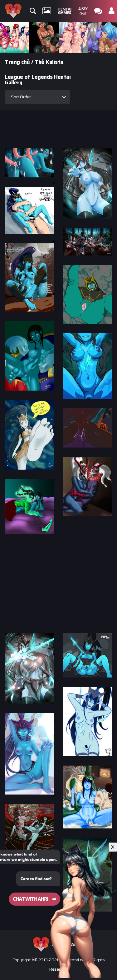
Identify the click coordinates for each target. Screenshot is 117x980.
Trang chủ (17, 62)
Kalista (54, 62)
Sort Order (21, 97)
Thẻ (39, 62)
